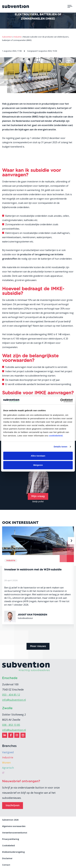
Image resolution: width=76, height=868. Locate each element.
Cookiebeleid (8, 845)
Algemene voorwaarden (14, 826)
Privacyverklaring (11, 839)
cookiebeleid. (56, 436)
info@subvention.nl (14, 700)
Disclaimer (7, 858)
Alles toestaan (38, 456)
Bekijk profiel (38, 502)
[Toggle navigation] (70, 6)
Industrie (8, 757)
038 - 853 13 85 (11, 725)
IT (3, 773)
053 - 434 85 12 (11, 695)
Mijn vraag (38, 496)
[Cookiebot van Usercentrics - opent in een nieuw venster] (60, 400)
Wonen (6, 763)
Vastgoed (8, 752)
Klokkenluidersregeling (13, 852)
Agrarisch (8, 768)
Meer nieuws (38, 646)
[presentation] (71, 541)
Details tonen (60, 447)
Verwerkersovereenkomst (15, 833)
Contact (6, 865)
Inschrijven (13, 806)
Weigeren (38, 465)
